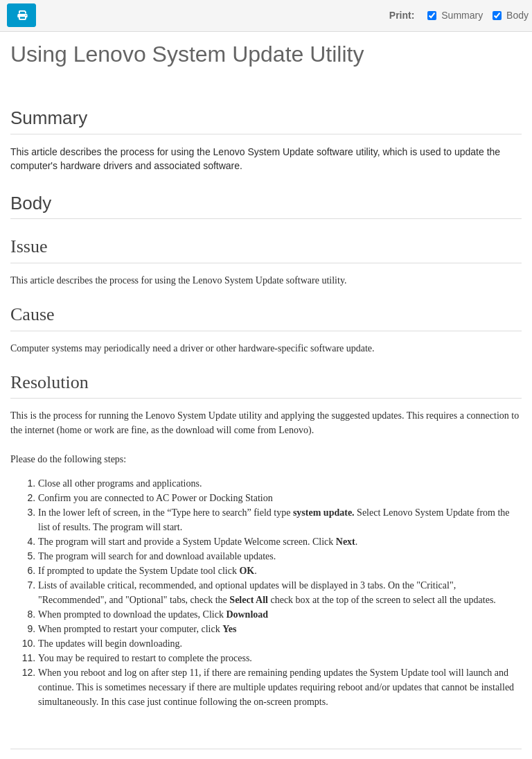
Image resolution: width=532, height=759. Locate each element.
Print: (402, 15)
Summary (455, 15)
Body (511, 15)
